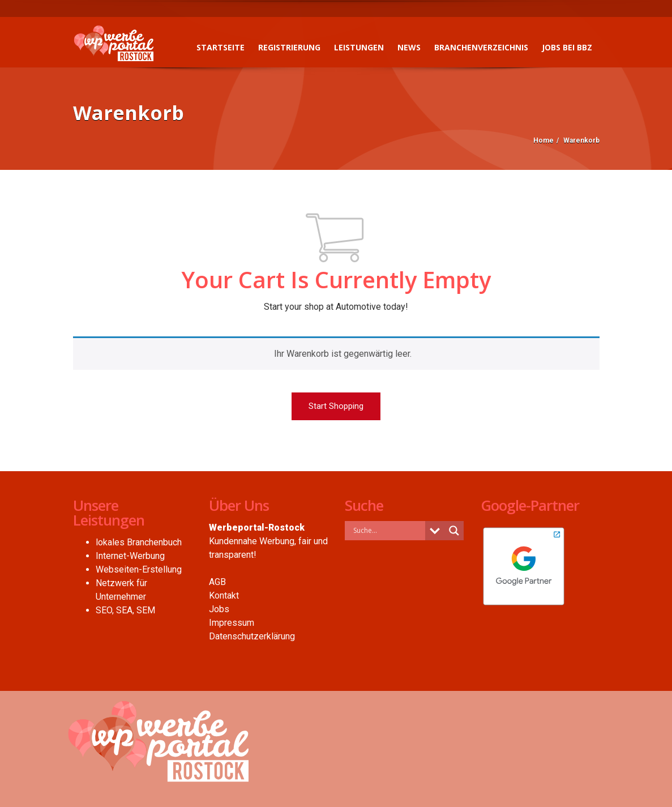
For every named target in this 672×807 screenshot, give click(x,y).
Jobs (219, 609)
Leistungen (359, 47)
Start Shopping (336, 406)
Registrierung (289, 47)
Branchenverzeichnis (481, 47)
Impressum (232, 623)
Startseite (221, 47)
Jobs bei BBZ (567, 47)
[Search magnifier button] (454, 531)
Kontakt (224, 595)
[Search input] (388, 530)
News (409, 47)
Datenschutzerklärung (252, 636)
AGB (217, 582)
